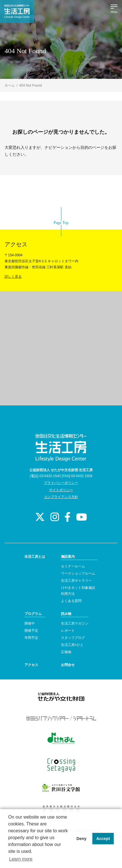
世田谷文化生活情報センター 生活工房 (17, 11)
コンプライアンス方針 (61, 497)
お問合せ (68, 665)
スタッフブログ (73, 638)
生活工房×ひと (72, 645)
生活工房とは (35, 557)
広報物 (66, 652)
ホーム (10, 85)
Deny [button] (81, 839)
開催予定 (31, 631)
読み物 (66, 614)
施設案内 (68, 557)
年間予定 (31, 638)
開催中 (30, 623)
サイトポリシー (61, 490)
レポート (68, 631)
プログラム (33, 614)
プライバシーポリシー (61, 483)
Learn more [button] (21, 859)
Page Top (61, 223)
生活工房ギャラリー (76, 581)
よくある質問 (71, 601)
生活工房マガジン (75, 623)
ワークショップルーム (78, 573)
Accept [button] (103, 839)
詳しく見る (13, 277)
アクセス (31, 665)
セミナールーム (73, 566)
